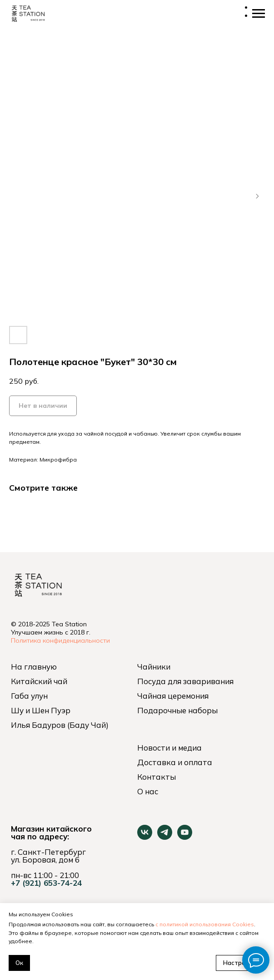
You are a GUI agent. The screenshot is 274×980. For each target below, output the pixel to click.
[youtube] (185, 837)
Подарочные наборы (177, 710)
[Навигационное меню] (259, 14)
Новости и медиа (169, 748)
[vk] (145, 837)
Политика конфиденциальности (60, 640)
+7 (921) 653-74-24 (46, 883)
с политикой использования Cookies (205, 924)
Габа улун (29, 696)
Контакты (157, 777)
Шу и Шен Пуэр (41, 710)
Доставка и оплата (175, 762)
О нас (148, 791)
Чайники (154, 667)
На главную (34, 667)
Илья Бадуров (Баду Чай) (60, 725)
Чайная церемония (173, 696)
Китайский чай (39, 681)
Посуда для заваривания (185, 681)
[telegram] (165, 837)
